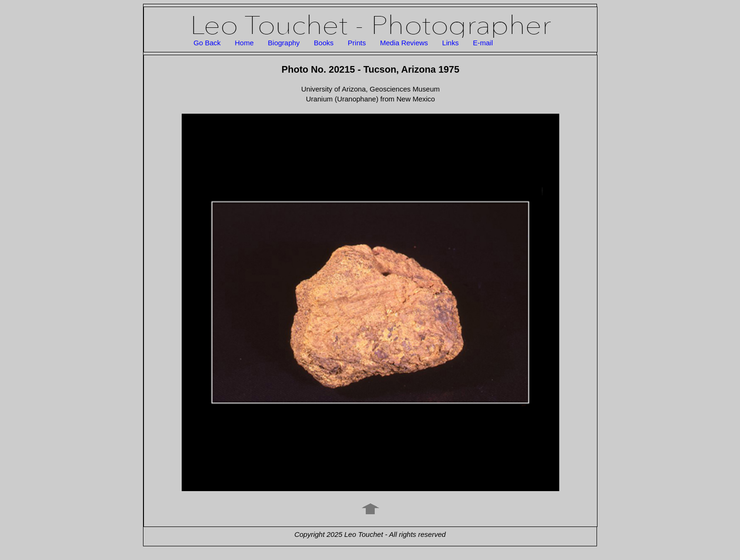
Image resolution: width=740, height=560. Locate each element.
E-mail (483, 43)
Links (450, 43)
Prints (357, 43)
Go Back (207, 43)
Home (244, 43)
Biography (284, 43)
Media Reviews (404, 43)
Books (324, 43)
